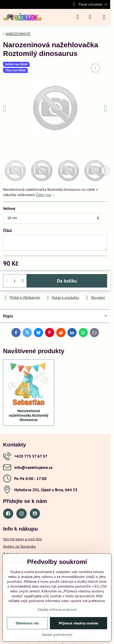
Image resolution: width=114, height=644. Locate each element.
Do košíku (67, 281)
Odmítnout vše (27, 623)
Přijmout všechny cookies (79, 623)
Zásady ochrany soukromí (57, 609)
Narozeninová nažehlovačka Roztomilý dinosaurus (29, 415)
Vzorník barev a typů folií (23, 539)
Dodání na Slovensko (19, 546)
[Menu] (104, 17)
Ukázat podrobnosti (57, 635)
